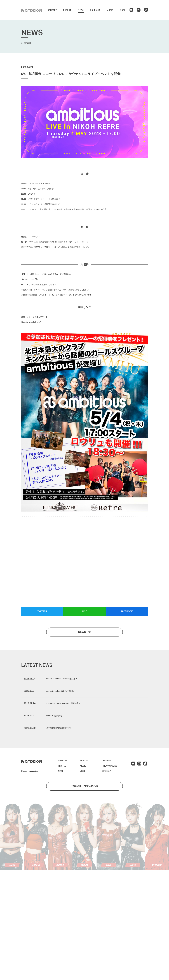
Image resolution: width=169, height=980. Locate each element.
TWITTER (42, 612)
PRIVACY (109, 775)
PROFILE (67, 10)
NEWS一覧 (84, 633)
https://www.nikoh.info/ (30, 322)
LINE (84, 612)
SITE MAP (106, 780)
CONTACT (106, 770)
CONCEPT (52, 10)
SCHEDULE (95, 10)
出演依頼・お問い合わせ (84, 796)
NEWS (81, 10)
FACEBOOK (127, 612)
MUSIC (110, 10)
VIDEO (123, 10)
